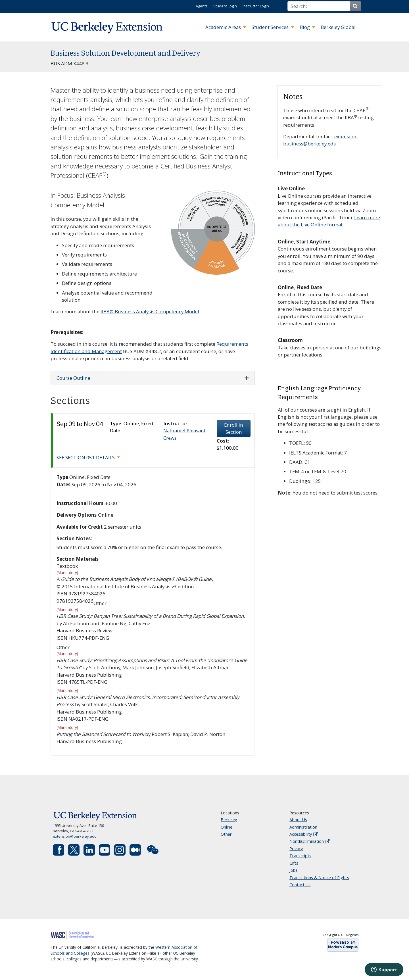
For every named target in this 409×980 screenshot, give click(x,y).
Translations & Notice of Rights (319, 878)
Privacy (296, 849)
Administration (303, 827)
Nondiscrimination (309, 841)
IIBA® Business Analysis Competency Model (150, 311)
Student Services (271, 27)
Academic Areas (224, 27)
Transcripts (300, 856)
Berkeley (229, 820)
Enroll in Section (234, 428)
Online (227, 827)
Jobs (294, 870)
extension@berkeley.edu (75, 836)
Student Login (225, 6)
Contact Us (300, 885)
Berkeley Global (338, 27)
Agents (202, 6)
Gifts (294, 863)
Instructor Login (256, 6)
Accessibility (303, 834)
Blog (305, 27)
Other (226, 834)
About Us (298, 820)
